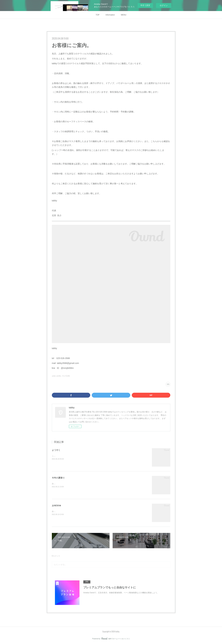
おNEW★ (57, 505)
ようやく (56, 450)
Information (110, 15)
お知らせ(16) (56, 376)
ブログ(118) (66, 376)
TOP (98, 15)
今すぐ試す (145, 5)
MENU (124, 15)
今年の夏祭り (58, 478)
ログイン (164, 5)
